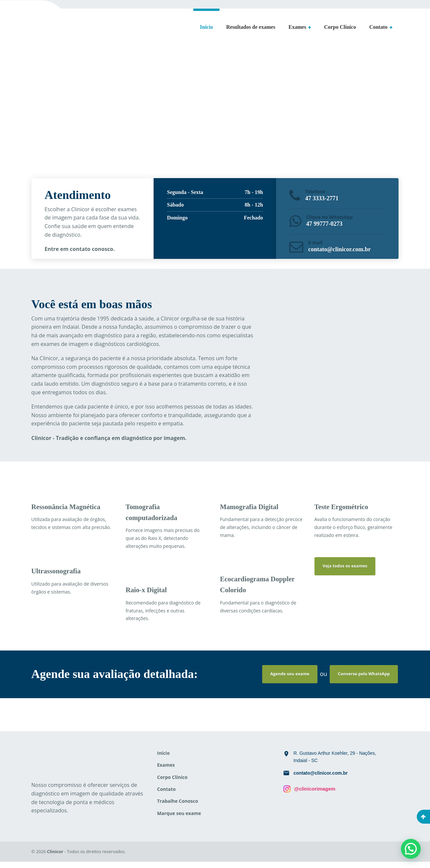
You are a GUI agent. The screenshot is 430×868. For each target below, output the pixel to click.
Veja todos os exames (348, 572)
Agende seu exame (281, 679)
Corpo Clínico (340, 27)
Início (206, 27)
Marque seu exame (179, 819)
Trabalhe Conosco (178, 807)
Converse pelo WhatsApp (361, 679)
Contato (378, 27)
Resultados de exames (251, 27)
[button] (411, 849)
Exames (297, 27)
